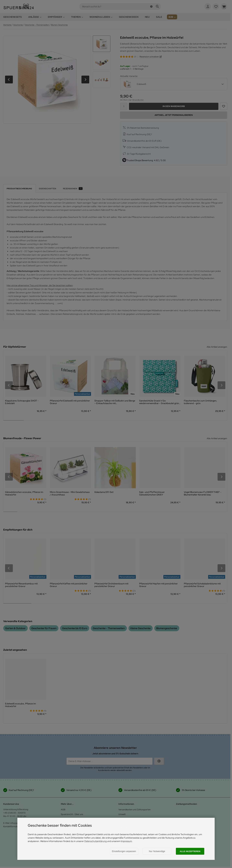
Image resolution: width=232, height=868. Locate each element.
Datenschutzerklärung (95, 841)
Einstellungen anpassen (124, 851)
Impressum (126, 841)
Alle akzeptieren (190, 851)
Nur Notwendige (157, 851)
